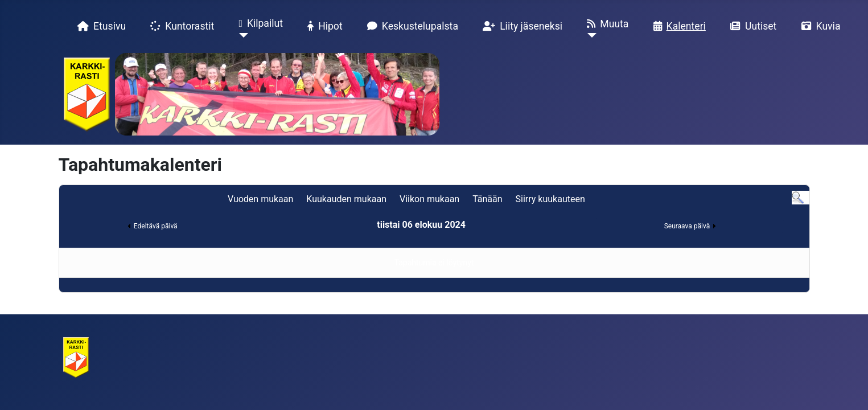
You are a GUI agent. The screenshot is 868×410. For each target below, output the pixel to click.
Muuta (605, 24)
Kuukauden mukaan (346, 199)
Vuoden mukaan (260, 199)
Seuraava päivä (687, 226)
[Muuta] (589, 45)
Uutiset (751, 26)
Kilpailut (258, 24)
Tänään (487, 199)
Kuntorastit (180, 26)
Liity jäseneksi (520, 26)
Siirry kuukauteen (550, 199)
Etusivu (99, 26)
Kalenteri (677, 26)
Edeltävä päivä (156, 226)
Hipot (323, 26)
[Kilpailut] (241, 45)
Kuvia (819, 26)
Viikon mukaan (429, 199)
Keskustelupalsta (410, 26)
